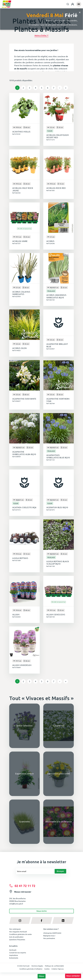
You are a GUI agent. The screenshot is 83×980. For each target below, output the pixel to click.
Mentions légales (37, 966)
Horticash (13, 950)
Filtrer (42, 976)
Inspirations (14, 955)
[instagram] (20, 920)
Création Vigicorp (58, 969)
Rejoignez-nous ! (49, 936)
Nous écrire (42, 911)
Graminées (25, 821)
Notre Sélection (24, 725)
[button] (42, 36)
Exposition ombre (24, 773)
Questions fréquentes (17, 939)
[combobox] (68, 4)
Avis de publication (16, 937)
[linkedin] (63, 920)
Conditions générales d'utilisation (31, 969)
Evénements (14, 958)
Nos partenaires (49, 938)
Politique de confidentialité (54, 966)
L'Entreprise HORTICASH (52, 933)
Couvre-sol (59, 725)
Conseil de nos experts (18, 953)
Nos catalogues (15, 929)
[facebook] (42, 920)
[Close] (80, 12)
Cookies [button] (47, 969)
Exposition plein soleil (59, 773)
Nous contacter (73, 976)
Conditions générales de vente (20, 934)
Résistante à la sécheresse (59, 821)
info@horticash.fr (16, 904)
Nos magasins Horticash (18, 932)
